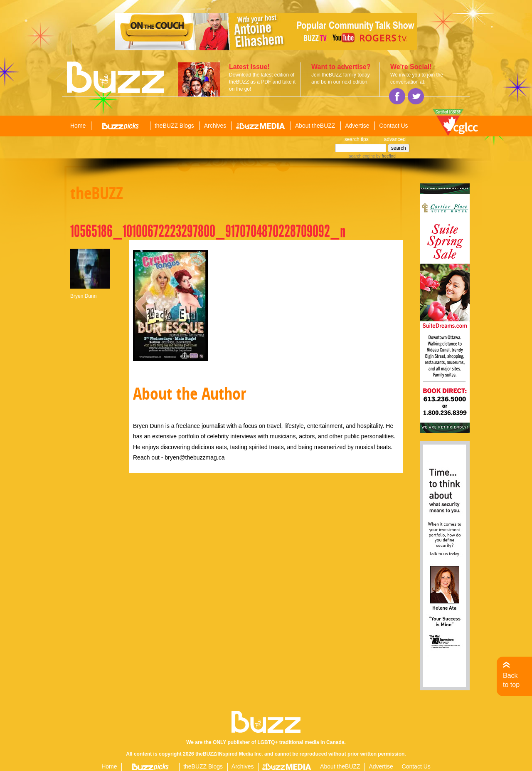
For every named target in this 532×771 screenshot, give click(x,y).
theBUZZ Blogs (174, 126)
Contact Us (393, 126)
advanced (395, 139)
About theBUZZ (315, 126)
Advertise (357, 126)
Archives (215, 126)
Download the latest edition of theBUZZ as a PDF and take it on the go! (262, 82)
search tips (357, 139)
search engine (362, 156)
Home (78, 126)
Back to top (511, 680)
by (385, 156)
